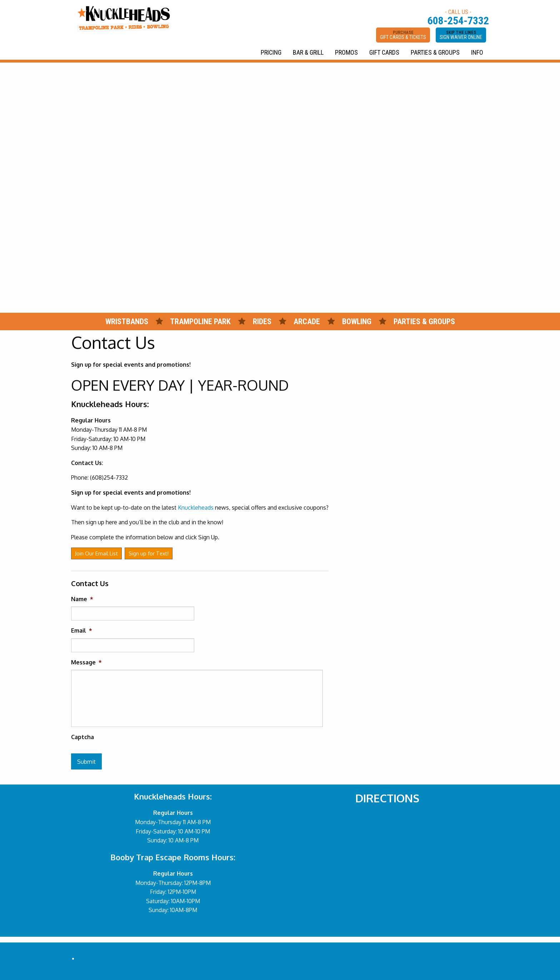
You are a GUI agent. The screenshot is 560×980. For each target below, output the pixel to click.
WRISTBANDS (127, 321)
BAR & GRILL (308, 52)
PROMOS (346, 52)
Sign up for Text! (149, 553)
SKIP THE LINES (461, 35)
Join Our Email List (96, 553)
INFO (477, 52)
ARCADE (307, 321)
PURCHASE (403, 35)
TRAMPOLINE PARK (200, 321)
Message (86, 662)
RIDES (263, 321)
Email (82, 630)
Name (82, 599)
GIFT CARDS (384, 52)
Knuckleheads (196, 508)
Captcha (82, 737)
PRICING (271, 52)
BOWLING (357, 321)
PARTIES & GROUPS (435, 52)
